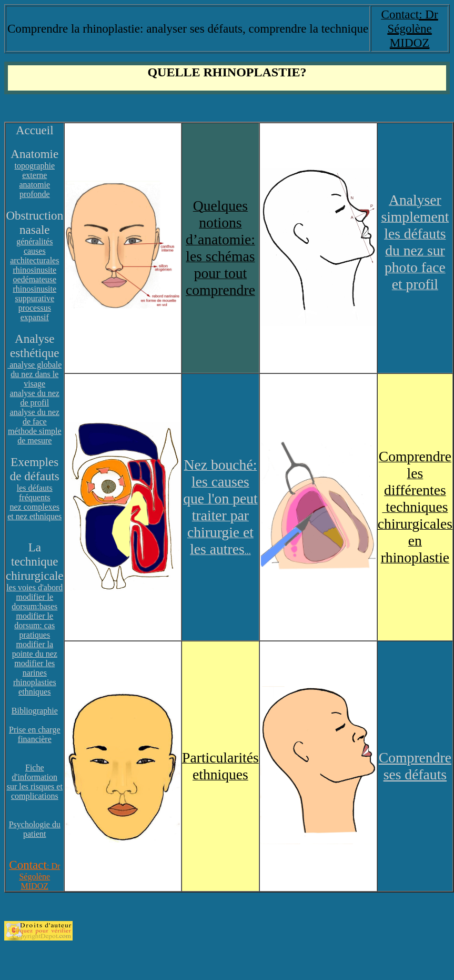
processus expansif (35, 313)
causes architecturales (34, 256)
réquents (36, 497)
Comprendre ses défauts (415, 766)
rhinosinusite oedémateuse (34, 275)
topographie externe (35, 170)
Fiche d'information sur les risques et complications (35, 782)
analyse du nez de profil (35, 398)
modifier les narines (34, 668)
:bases (47, 606)
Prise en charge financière (34, 734)
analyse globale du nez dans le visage (34, 374)
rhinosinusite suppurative (34, 294)
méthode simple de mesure (35, 436)
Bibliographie (35, 711)
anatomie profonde (34, 189)
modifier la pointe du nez (35, 649)
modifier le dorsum (32, 602)
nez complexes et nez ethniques (34, 512)
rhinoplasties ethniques (35, 687)
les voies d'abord (34, 587)
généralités (34, 241)
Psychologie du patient (35, 829)
